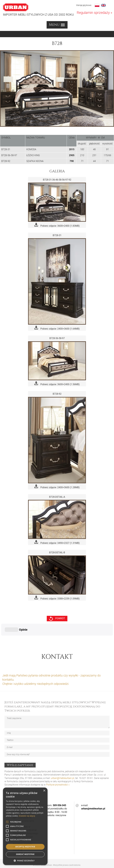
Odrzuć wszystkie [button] (25, 854)
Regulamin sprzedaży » (94, 13)
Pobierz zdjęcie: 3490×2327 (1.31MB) (57, 542)
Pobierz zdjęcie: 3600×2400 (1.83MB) (57, 225)
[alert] (25, 826)
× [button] (44, 791)
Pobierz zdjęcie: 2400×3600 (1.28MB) (57, 487)
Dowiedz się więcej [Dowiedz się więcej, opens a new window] (27, 816)
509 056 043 (59, 790)
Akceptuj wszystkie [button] (25, 847)
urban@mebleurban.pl (63, 763)
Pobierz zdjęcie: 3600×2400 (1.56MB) (57, 384)
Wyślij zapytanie (20, 750)
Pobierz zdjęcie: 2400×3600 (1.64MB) (57, 328)
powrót (57, 619)
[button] (25, 861)
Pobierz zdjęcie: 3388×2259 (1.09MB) (57, 598)
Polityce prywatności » (58, 770)
